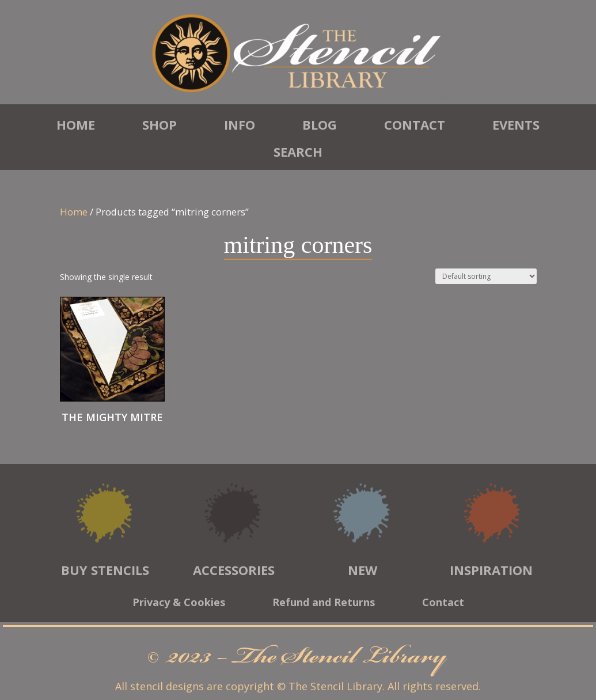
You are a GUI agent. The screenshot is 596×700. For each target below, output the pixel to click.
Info (240, 124)
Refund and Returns (324, 603)
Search (298, 152)
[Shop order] (486, 276)
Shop (160, 124)
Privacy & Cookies (179, 603)
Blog (320, 124)
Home (76, 124)
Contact (415, 124)
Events (516, 124)
